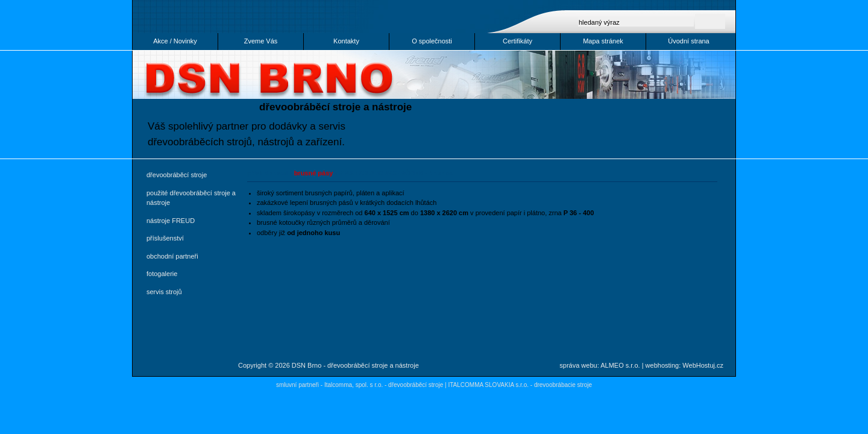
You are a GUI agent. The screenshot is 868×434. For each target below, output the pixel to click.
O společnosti (432, 41)
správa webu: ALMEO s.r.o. (599, 365)
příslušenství (165, 238)
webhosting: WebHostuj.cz (684, 365)
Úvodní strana (688, 41)
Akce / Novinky (175, 41)
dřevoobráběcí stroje (177, 175)
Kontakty (346, 41)
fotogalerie (162, 274)
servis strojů (164, 292)
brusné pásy (314, 173)
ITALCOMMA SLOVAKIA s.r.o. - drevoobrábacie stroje (520, 385)
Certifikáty (517, 41)
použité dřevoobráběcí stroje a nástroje (191, 198)
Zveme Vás (261, 41)
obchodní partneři (172, 256)
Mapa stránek (603, 41)
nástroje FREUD (171, 221)
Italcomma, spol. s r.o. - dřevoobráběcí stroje (384, 385)
